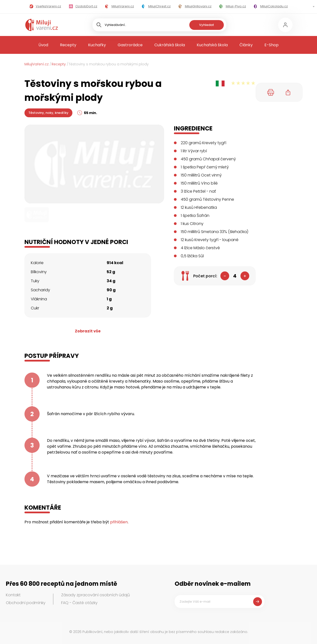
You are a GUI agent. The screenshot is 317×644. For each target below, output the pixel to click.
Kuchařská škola (212, 45)
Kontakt (13, 595)
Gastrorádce (130, 45)
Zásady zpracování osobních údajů (96, 595)
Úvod (43, 45)
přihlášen (119, 522)
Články (246, 45)
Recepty (68, 45)
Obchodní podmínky (26, 603)
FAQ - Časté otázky (79, 603)
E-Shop (272, 45)
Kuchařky (97, 45)
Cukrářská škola (170, 45)
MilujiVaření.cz (37, 64)
